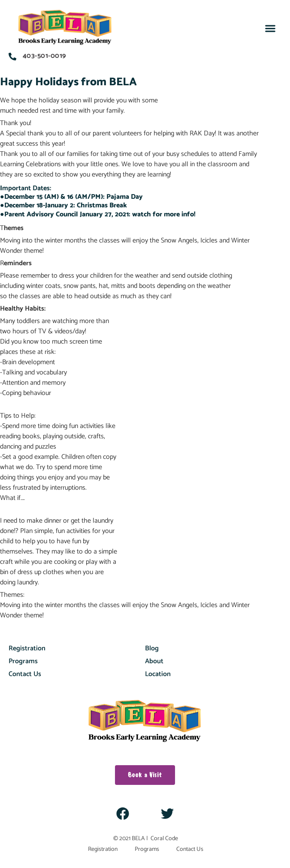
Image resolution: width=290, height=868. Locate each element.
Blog (152, 648)
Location (158, 674)
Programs (23, 661)
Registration (27, 648)
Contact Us (25, 674)
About (154, 661)
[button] (270, 28)
